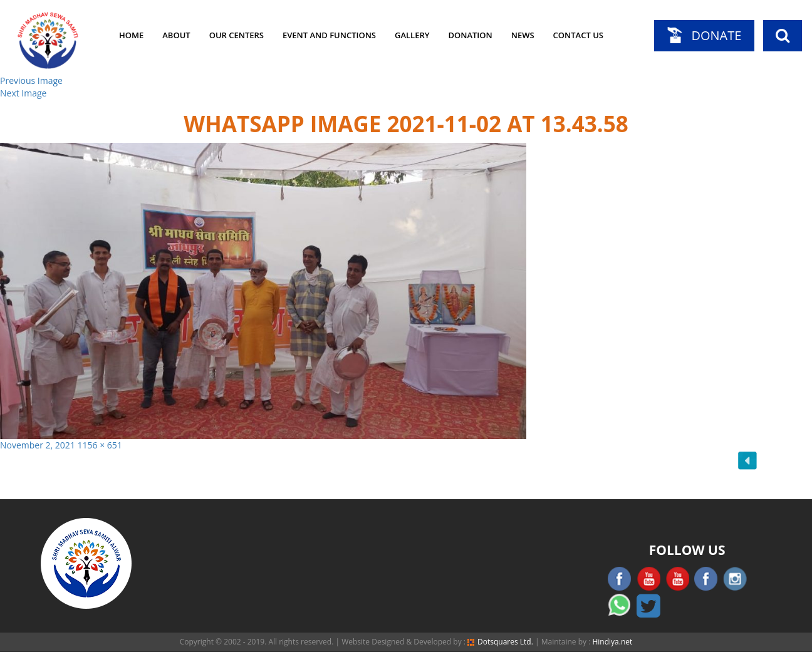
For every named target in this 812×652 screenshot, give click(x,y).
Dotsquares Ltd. (500, 642)
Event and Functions (329, 35)
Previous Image (31, 80)
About (176, 35)
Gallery (412, 35)
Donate (716, 35)
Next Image (23, 93)
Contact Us (578, 35)
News (523, 35)
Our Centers (237, 35)
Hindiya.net (612, 642)
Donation (470, 35)
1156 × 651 (100, 445)
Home (131, 35)
